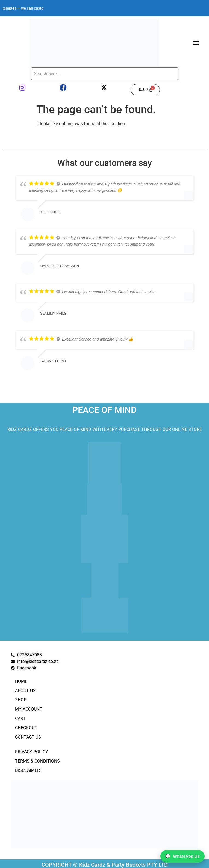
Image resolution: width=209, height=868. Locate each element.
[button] (196, 43)
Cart (20, 718)
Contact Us (28, 737)
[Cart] (145, 90)
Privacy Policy (32, 752)
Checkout (26, 728)
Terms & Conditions (37, 761)
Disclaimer (27, 770)
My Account (29, 709)
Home (21, 681)
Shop (21, 700)
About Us (25, 691)
